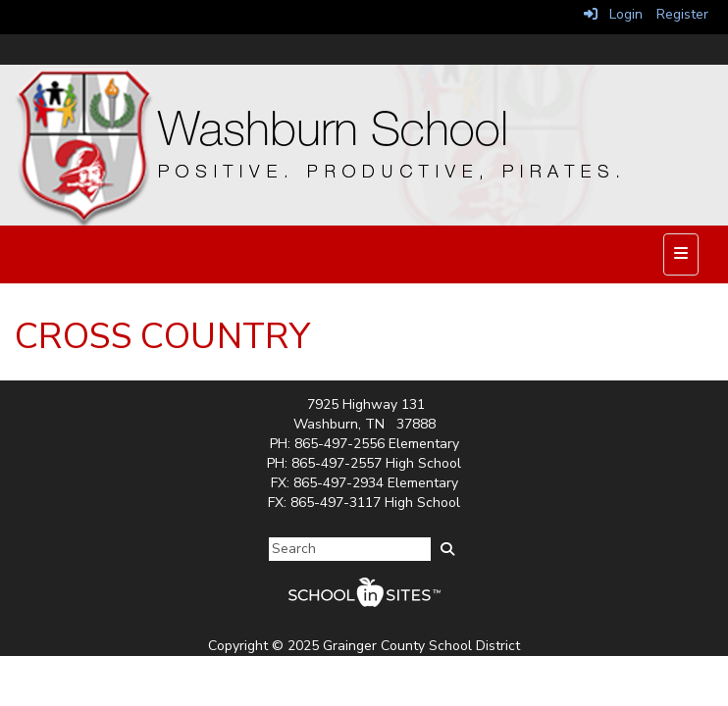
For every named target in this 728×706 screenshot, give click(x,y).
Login (613, 14)
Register (682, 14)
